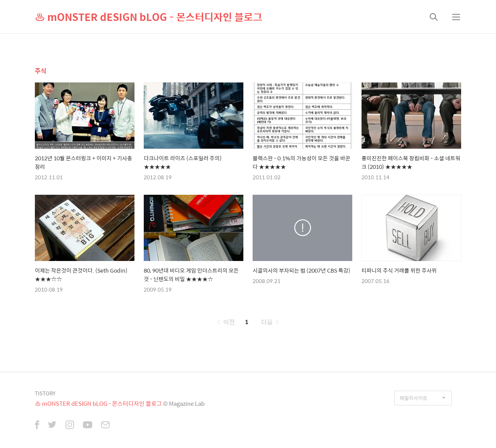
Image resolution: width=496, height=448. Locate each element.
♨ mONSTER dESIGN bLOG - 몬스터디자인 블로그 (149, 17)
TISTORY (45, 393)
